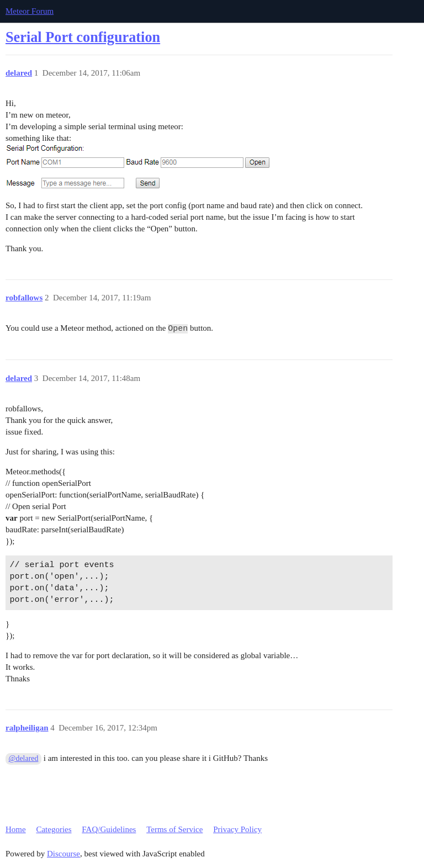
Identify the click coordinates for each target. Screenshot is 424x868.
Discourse (63, 854)
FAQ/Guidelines (109, 829)
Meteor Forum (30, 11)
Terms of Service (174, 829)
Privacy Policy (237, 829)
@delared (24, 758)
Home (16, 829)
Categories (54, 829)
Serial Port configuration (83, 37)
